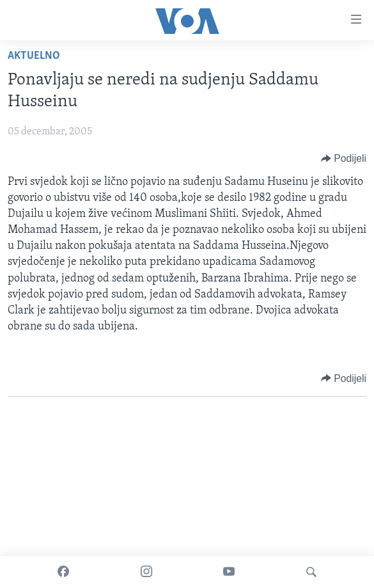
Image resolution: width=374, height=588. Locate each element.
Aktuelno (34, 56)
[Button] (344, 159)
